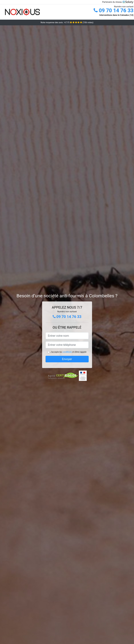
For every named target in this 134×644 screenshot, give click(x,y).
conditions (67, 352)
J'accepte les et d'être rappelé (68, 352)
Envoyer (67, 359)
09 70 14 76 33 (114, 11)
